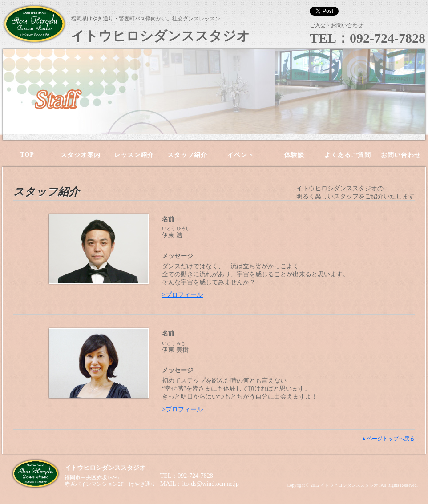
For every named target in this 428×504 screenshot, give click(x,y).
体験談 (294, 155)
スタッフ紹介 (187, 155)
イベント (241, 155)
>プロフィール (182, 295)
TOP (27, 155)
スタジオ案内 (81, 155)
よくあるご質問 (348, 155)
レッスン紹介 (134, 155)
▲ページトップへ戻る (388, 439)
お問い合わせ (401, 155)
